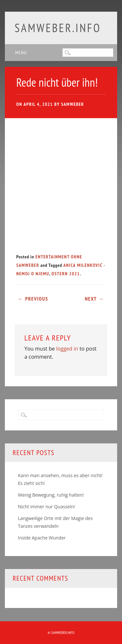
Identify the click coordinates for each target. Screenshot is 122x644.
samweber (73, 104)
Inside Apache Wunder (42, 538)
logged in (67, 349)
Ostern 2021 (66, 274)
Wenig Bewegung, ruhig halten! (51, 495)
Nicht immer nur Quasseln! (46, 507)
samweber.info (58, 28)
